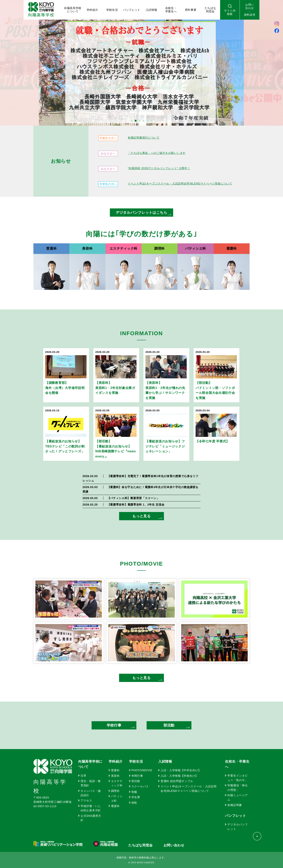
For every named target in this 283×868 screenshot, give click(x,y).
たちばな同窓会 (141, 845)
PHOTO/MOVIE (142, 770)
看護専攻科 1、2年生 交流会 (136, 505)
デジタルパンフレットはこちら (141, 213)
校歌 (134, 803)
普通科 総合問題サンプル (177, 781)
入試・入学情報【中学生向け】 (181, 770)
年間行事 (137, 776)
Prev (5, 116)
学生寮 (136, 797)
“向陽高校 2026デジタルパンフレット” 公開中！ (159, 168)
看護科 (115, 806)
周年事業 (191, 10)
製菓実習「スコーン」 (133, 498)
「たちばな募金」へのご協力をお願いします (157, 153)
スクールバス (140, 786)
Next (278, 116)
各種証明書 (235, 805)
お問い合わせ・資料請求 (250, 10)
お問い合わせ (174, 845)
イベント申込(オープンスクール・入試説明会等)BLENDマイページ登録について (180, 183)
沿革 (83, 776)
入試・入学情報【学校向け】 (179, 776)
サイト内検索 (230, 12)
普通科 (115, 770)
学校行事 (114, 725)
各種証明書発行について (144, 138)
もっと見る (141, 516)
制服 (134, 792)
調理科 (115, 791)
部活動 (169, 725)
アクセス (86, 800)
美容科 (115, 776)
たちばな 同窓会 (210, 10)
